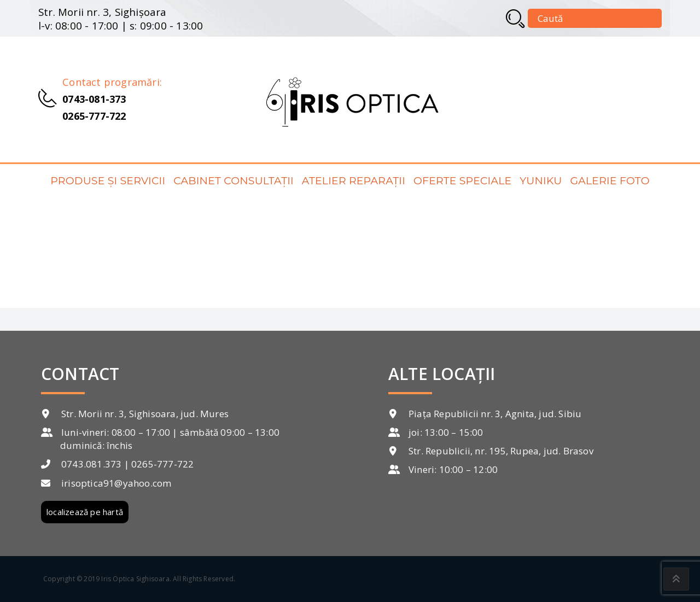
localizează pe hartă (85, 512)
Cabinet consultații (234, 181)
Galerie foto (609, 181)
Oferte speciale (462, 181)
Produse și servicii (108, 181)
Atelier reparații (354, 181)
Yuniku (541, 181)
